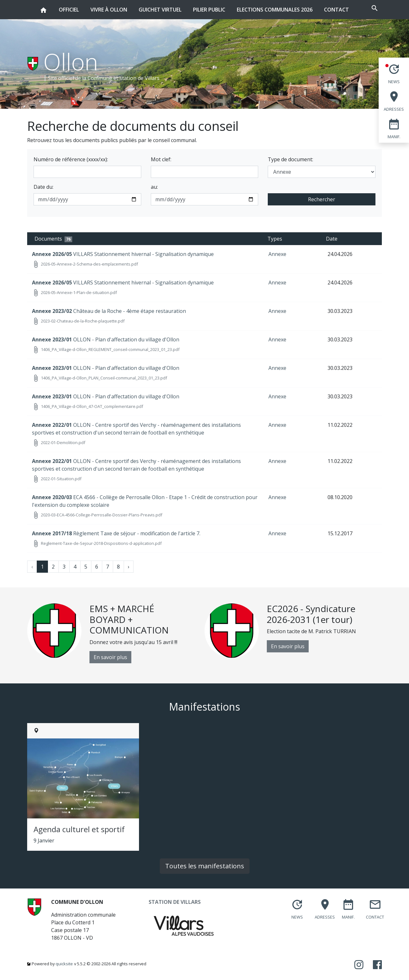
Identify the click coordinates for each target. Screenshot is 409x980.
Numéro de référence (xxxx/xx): (71, 159)
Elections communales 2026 (268, 10)
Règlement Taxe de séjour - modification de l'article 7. (116, 533)
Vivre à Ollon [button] (102, 7)
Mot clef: (161, 159)
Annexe (277, 254)
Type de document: (290, 159)
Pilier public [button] (202, 7)
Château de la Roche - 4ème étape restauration (109, 311)
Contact (330, 10)
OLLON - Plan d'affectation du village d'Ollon (106, 339)
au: (154, 187)
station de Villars (139, 78)
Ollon (71, 61)
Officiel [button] (62, 7)
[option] (116, 633)
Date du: (43, 187)
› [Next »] (129, 567)
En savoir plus (110, 657)
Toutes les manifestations (205, 866)
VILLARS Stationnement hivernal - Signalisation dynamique (123, 254)
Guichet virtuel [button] (153, 7)
